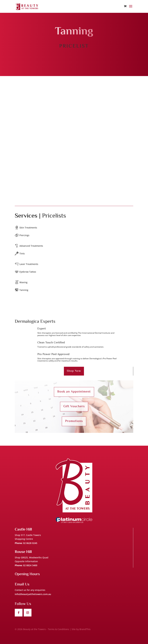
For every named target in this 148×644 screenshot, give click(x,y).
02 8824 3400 (30, 565)
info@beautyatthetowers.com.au (33, 594)
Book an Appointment (74, 392)
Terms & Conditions (58, 629)
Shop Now (74, 371)
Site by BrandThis (81, 629)
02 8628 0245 (30, 543)
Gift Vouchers (74, 407)
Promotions (74, 421)
